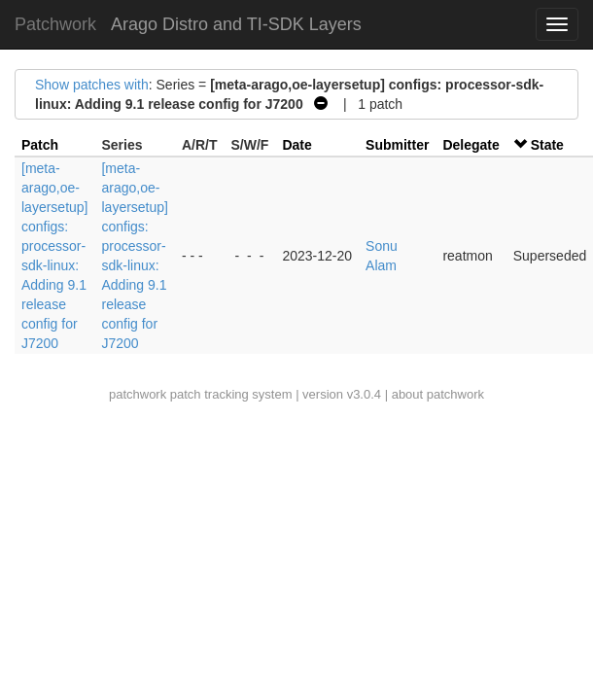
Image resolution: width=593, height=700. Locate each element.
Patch (40, 145)
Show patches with (92, 85)
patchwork (138, 394)
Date (296, 145)
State (547, 145)
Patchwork (55, 24)
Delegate (471, 145)
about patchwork (438, 394)
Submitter (397, 145)
